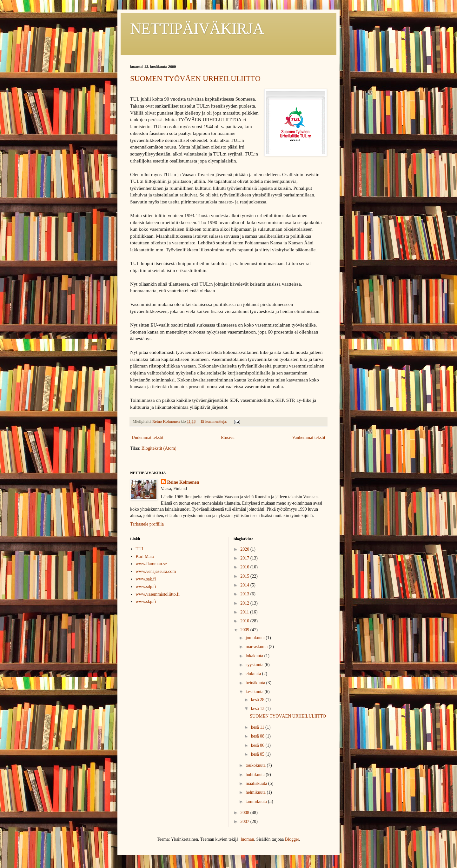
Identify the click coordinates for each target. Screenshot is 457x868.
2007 (245, 822)
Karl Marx (145, 557)
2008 (245, 813)
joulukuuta (256, 638)
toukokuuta (256, 765)
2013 (245, 594)
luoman (247, 839)
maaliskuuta (257, 783)
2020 (245, 549)
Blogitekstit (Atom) (159, 448)
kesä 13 (258, 709)
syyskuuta (255, 665)
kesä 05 (258, 754)
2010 (245, 621)
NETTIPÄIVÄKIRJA (197, 28)
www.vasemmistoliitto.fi (158, 594)
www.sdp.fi (146, 587)
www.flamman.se (151, 564)
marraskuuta (257, 647)
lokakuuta (255, 656)
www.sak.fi (146, 579)
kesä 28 (258, 700)
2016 (245, 567)
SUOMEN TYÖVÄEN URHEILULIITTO (195, 78)
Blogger (292, 839)
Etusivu (228, 437)
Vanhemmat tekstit (309, 437)
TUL (140, 549)
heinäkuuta (256, 683)
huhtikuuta (256, 775)
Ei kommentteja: (214, 421)
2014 (245, 585)
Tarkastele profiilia (147, 524)
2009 (245, 630)
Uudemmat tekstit (148, 437)
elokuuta (254, 674)
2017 (245, 558)
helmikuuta (256, 792)
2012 (245, 603)
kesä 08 (258, 736)
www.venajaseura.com (156, 571)
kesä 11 (258, 727)
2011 (245, 612)
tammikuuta (257, 802)
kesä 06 (258, 745)
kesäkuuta (255, 692)
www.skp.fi (146, 602)
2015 (245, 576)
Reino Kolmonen (183, 482)
